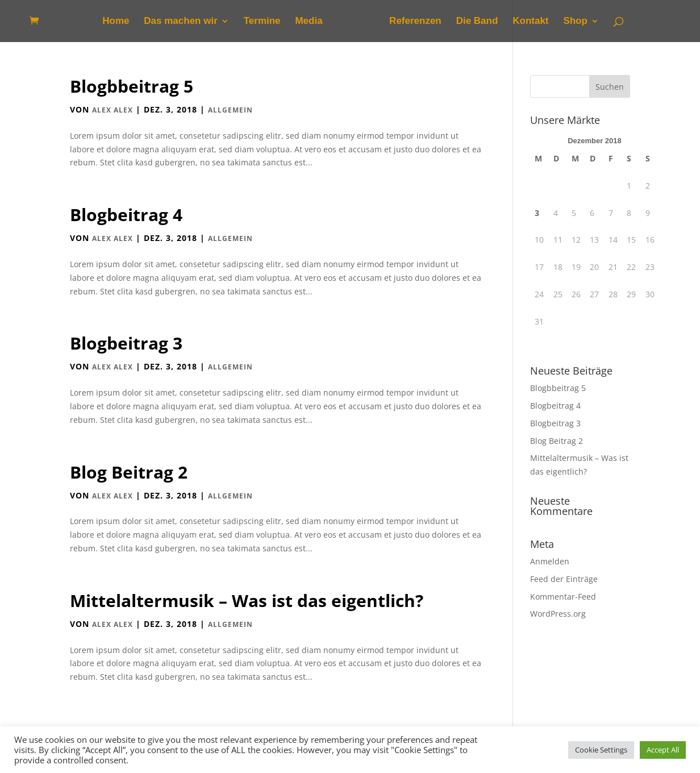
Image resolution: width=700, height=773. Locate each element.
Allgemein (230, 110)
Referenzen (415, 22)
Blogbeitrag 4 (126, 215)
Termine (262, 22)
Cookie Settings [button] (601, 750)
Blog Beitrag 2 (129, 472)
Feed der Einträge (564, 579)
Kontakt (530, 22)
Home (116, 22)
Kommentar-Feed (563, 597)
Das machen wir (180, 22)
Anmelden (550, 561)
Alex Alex (113, 110)
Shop (575, 22)
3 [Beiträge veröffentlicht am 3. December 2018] (537, 213)
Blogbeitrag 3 (126, 343)
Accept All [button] (663, 750)
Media (309, 22)
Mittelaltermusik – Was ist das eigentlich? (247, 600)
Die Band (477, 22)
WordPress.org (558, 614)
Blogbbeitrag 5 (132, 86)
